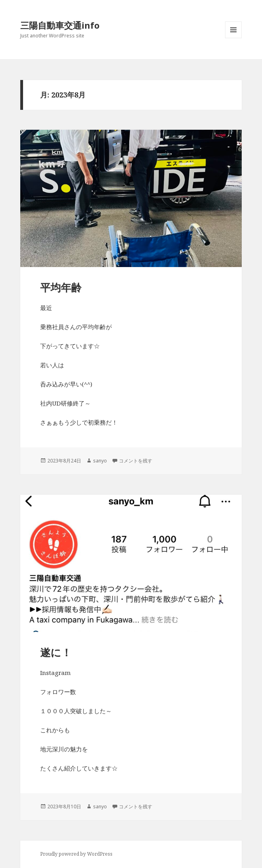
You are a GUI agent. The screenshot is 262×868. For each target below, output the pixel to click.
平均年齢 (61, 287)
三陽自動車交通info (60, 25)
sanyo (100, 461)
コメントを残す (136, 461)
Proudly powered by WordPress (76, 854)
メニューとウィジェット (233, 38)
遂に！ (56, 652)
